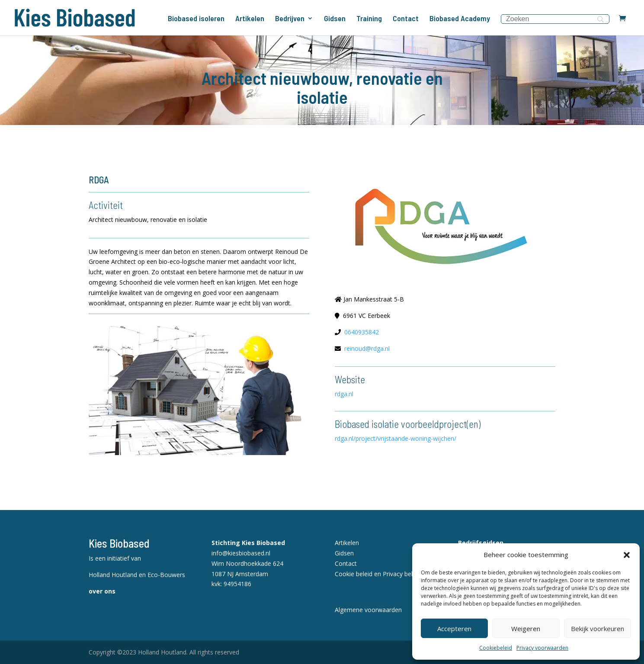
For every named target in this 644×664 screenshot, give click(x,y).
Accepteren (454, 629)
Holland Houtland (114, 575)
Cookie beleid (354, 574)
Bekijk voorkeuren (598, 629)
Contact (406, 19)
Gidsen (335, 19)
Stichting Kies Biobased (248, 543)
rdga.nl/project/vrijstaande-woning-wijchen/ (396, 438)
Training (369, 19)
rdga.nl (344, 394)
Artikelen (250, 19)
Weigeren (526, 629)
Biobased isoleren (196, 19)
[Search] (555, 19)
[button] (627, 555)
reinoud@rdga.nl (367, 348)
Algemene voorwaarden (368, 610)
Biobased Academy (460, 19)
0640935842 (362, 332)
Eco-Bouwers (166, 575)
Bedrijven (290, 19)
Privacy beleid (402, 574)
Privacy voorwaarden (542, 648)
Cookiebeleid (496, 648)
